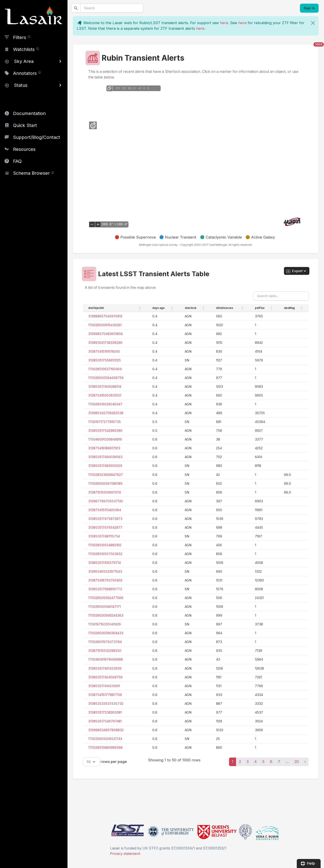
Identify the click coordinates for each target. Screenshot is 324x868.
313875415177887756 (105, 695)
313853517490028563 (105, 457)
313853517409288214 (105, 387)
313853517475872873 (105, 519)
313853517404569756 (105, 677)
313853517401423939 (105, 668)
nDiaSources (225, 308)
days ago (159, 308)
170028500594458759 (106, 378)
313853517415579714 (105, 563)
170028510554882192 (105, 545)
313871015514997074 (105, 492)
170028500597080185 (105, 484)
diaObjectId (96, 308)
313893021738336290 (105, 343)
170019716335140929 (105, 624)
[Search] (112, 8)
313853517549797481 (105, 721)
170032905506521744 (105, 739)
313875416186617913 (104, 448)
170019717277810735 (105, 422)
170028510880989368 (105, 748)
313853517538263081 (105, 712)
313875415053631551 (105, 395)
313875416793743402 (105, 580)
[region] (34, 90)
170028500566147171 (105, 607)
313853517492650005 (105, 466)
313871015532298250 (105, 651)
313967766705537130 (106, 501)
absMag (289, 308)
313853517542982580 (105, 431)
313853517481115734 (104, 536)
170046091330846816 (105, 439)
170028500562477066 (106, 598)
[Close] (313, 23)
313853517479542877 (105, 528)
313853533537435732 (106, 704)
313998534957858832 (106, 730)
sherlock (191, 308)
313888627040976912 (105, 316)
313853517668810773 (105, 589)
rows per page (105, 762)
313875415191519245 (104, 351)
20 (297, 762)
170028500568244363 (106, 615)
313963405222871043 (105, 572)
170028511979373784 (105, 642)
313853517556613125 (105, 360)
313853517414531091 (104, 686)
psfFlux (260, 308)
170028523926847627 (106, 475)
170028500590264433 (106, 633)
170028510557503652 (105, 554)
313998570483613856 (106, 334)
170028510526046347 (105, 404)
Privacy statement (125, 854)
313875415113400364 (105, 510)
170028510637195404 (105, 369)
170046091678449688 (106, 659)
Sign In (309, 8)
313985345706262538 (106, 413)
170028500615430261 (105, 325)
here (224, 23)
